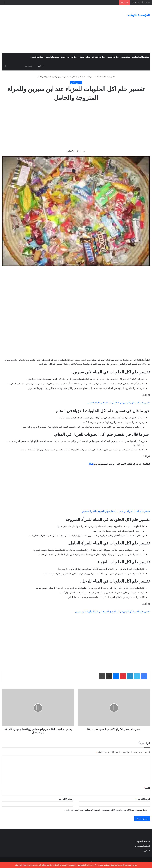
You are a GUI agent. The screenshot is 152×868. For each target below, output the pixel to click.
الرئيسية (111, 76)
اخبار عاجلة (101, 76)
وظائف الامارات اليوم (140, 57)
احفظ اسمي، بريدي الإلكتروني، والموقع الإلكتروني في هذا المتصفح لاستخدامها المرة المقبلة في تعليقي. (106, 810)
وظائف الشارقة (98, 57)
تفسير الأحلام (76, 83)
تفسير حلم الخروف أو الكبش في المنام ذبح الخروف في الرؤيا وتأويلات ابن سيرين (112, 612)
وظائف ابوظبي (113, 57)
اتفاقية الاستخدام (142, 846)
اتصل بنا (146, 851)
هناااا (91, 464)
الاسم (147, 788)
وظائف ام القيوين (52, 57)
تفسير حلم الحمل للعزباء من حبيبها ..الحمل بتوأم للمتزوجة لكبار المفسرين (116, 511)
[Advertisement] (51, 29)
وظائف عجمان (84, 57)
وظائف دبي (125, 57)
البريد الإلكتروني (143, 799)
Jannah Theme (22, 865)
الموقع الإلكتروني (66, 799)
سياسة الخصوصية (142, 841)
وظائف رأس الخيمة (69, 57)
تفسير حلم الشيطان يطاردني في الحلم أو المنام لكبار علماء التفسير (119, 403)
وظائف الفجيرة (36, 57)
